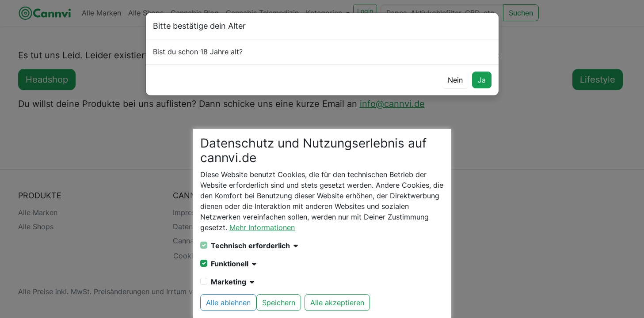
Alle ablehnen (228, 303)
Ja (482, 80)
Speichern (279, 303)
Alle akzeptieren (337, 303)
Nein (455, 80)
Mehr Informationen (262, 227)
